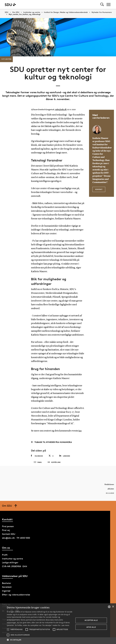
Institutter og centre (32, 12)
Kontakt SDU (9, 537)
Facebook (37, 456)
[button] (8, 629)
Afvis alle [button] (91, 627)
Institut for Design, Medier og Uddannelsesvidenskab (66, 12)
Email (38, 464)
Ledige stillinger (10, 565)
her (80, 431)
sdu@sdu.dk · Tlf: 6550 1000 (16, 541)
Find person (8, 529)
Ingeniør (6, 594)
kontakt (99, 189)
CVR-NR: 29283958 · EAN (14, 569)
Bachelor (7, 586)
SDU (7, 12)
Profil (5, 558)
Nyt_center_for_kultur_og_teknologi (25, 14)
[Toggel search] (102, 4)
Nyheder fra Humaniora (102, 12)
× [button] (113, 607)
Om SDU (16, 12)
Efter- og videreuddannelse (16, 598)
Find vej (6, 533)
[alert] (58, 624)
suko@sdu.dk (60, 110)
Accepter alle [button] (91, 620)
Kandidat (7, 590)
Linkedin (65, 456)
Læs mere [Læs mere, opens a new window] (65, 625)
